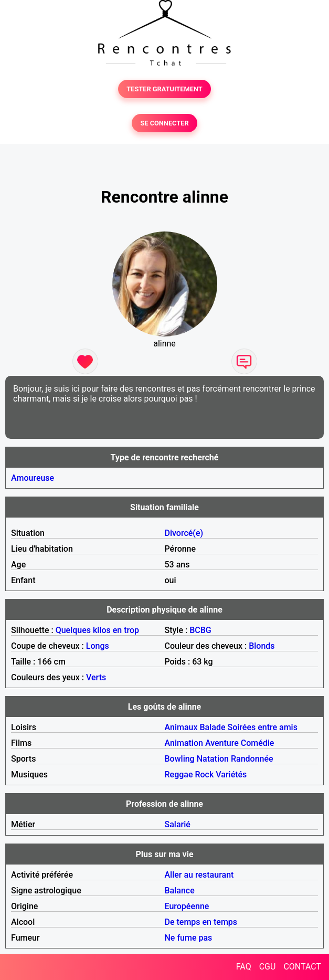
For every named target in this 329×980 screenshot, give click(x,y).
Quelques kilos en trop (97, 630)
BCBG (200, 630)
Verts (96, 677)
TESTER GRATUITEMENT (164, 89)
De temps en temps (201, 922)
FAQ (244, 967)
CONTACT (302, 967)
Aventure (222, 743)
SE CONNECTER (164, 123)
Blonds (262, 646)
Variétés (231, 774)
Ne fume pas (189, 938)
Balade (212, 727)
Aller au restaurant (199, 875)
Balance (180, 891)
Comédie (258, 743)
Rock (204, 774)
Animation (184, 743)
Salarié (178, 824)
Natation (213, 759)
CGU (268, 967)
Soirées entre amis (262, 727)
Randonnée (252, 759)
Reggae (179, 774)
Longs (98, 646)
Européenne (187, 906)
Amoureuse (33, 478)
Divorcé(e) (184, 533)
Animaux (181, 727)
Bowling (180, 759)
